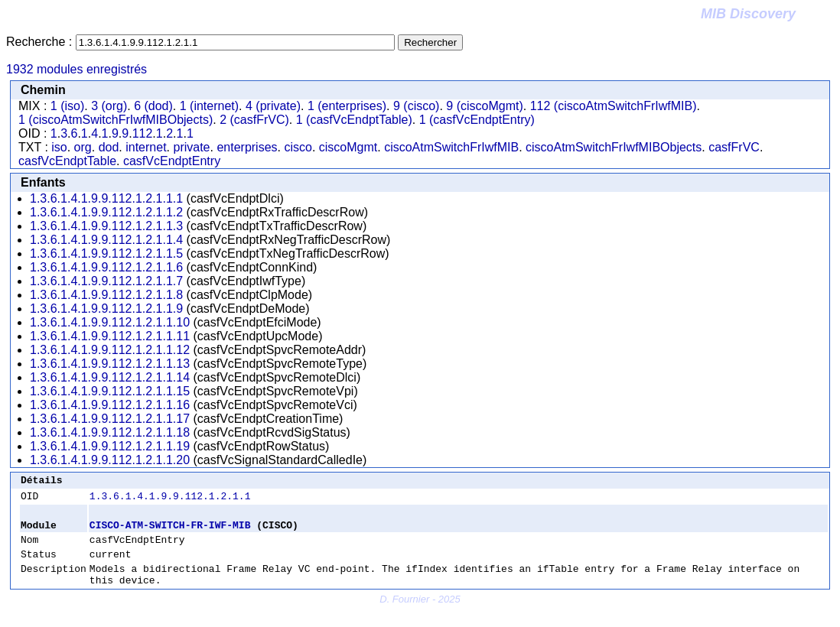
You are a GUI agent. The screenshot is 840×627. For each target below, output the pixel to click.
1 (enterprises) (347, 106)
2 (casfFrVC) (254, 120)
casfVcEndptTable (67, 161)
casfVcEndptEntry (172, 161)
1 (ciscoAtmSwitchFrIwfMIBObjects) (116, 120)
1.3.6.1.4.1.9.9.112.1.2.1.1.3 (106, 226)
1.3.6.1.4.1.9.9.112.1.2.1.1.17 (110, 419)
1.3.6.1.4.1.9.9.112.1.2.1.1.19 (110, 446)
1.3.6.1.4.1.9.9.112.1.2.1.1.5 (106, 253)
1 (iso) (67, 106)
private (191, 147)
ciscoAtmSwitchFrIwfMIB (451, 147)
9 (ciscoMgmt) (484, 106)
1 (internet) (209, 106)
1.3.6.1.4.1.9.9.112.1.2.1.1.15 (110, 391)
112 (143, 133)
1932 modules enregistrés (77, 69)
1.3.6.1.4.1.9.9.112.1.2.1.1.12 (110, 350)
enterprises (247, 147)
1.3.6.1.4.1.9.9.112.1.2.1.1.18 (110, 432)
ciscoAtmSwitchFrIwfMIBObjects (614, 147)
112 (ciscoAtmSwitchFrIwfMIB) (614, 106)
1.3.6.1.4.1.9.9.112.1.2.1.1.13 (110, 364)
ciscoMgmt (348, 147)
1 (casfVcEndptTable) (354, 120)
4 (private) (273, 106)
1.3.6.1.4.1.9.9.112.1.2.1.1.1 (106, 198)
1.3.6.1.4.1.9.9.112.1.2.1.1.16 (110, 405)
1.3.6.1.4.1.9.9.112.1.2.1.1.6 (106, 267)
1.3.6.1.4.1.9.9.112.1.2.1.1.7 (106, 281)
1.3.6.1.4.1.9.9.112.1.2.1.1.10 (110, 322)
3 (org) (109, 106)
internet (146, 147)
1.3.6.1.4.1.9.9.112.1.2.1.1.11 (110, 336)
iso (59, 147)
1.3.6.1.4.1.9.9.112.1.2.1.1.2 (106, 212)
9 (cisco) (416, 106)
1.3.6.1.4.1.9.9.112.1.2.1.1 (170, 500)
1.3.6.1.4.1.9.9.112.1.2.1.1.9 (106, 309)
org (83, 147)
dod (109, 147)
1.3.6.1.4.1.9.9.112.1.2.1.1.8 (106, 295)
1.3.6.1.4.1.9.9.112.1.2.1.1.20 (110, 460)
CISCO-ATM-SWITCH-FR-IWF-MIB (170, 531)
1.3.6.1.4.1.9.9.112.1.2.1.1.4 (106, 240)
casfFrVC (734, 147)
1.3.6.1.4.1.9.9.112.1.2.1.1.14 (110, 377)
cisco (298, 147)
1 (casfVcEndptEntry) (477, 120)
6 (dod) (153, 106)
